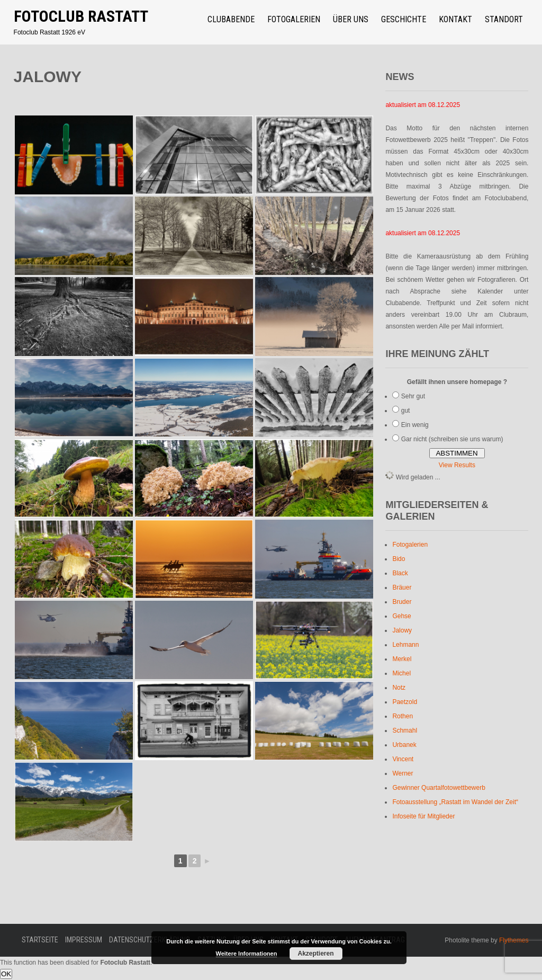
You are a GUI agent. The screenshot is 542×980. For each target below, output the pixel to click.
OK (6, 974)
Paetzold (405, 702)
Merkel (402, 659)
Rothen (403, 716)
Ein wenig (415, 425)
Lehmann (405, 645)
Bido (399, 559)
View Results (457, 465)
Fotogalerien (294, 19)
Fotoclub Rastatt (81, 16)
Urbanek (404, 745)
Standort (504, 19)
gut (406, 411)
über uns (351, 19)
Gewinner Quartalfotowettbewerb (439, 788)
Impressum (84, 940)
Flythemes (513, 940)
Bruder (402, 602)
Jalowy (402, 630)
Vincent (403, 759)
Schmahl (405, 730)
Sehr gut (413, 396)
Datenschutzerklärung (150, 940)
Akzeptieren (315, 954)
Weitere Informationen (247, 954)
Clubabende (231, 19)
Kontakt (455, 19)
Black (400, 573)
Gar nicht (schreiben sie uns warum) (452, 439)
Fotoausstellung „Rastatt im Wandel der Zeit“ (455, 802)
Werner (403, 773)
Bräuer (402, 587)
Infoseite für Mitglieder (423, 816)
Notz (399, 688)
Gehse (401, 616)
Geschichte (404, 19)
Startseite (40, 940)
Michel (401, 673)
